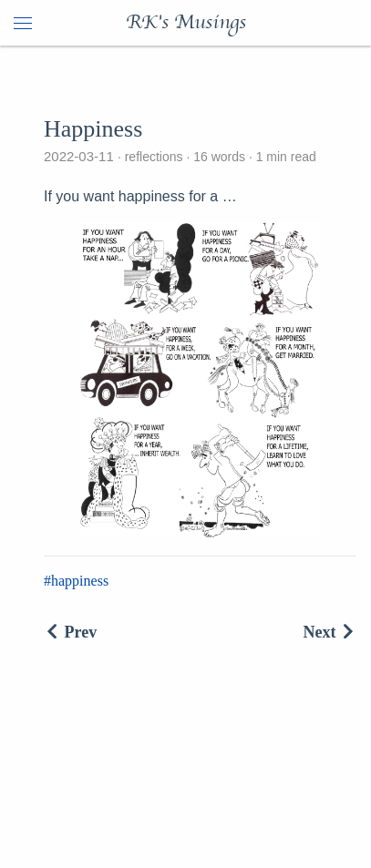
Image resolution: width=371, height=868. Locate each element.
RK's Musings (186, 23)
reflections (154, 157)
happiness (80, 581)
